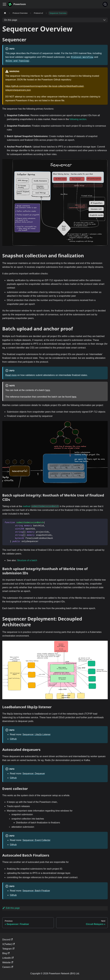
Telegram (8, 949)
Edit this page (11, 908)
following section (78, 119)
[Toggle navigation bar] (4, 4)
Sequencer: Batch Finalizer (36, 891)
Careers (8, 967)
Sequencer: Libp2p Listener (37, 734)
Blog (6, 953)
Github (13, 739)
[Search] (105, 4)
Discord (8, 940)
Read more (11, 375)
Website (8, 962)
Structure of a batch (27, 560)
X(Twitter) (9, 944)
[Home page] (5, 13)
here (48, 390)
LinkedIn (8, 958)
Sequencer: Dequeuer (34, 774)
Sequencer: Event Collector (36, 840)
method (41, 506)
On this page (11, 20)
